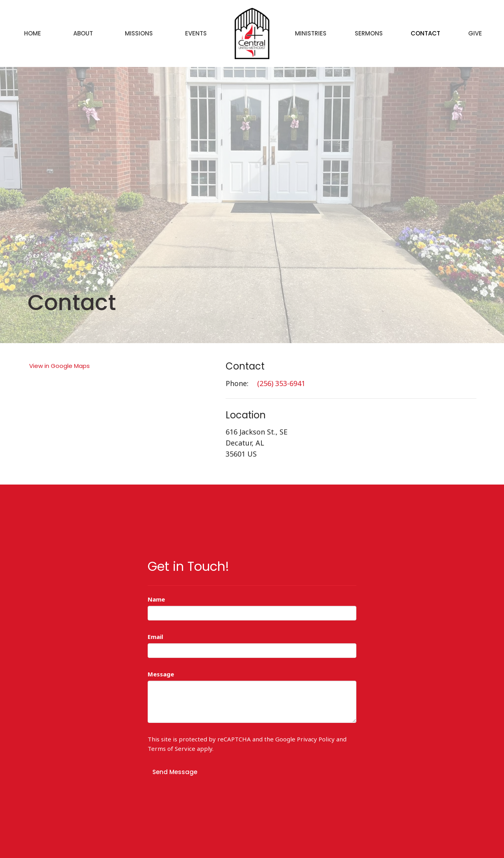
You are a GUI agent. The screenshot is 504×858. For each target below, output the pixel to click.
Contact (425, 33)
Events (196, 33)
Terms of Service (171, 748)
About (83, 33)
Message (161, 674)
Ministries (311, 33)
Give (475, 33)
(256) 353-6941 (281, 383)
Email (155, 637)
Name (156, 599)
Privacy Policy (316, 739)
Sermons (369, 33)
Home (32, 33)
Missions (139, 33)
